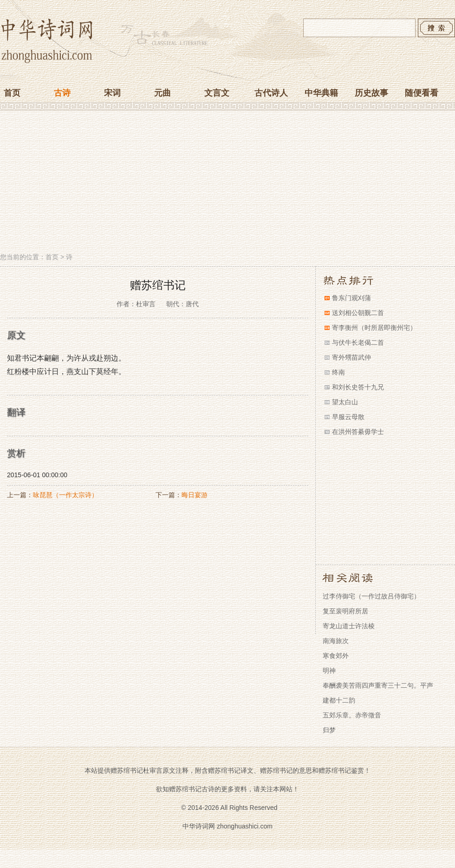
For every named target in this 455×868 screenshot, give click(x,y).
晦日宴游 (195, 495)
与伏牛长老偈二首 (358, 342)
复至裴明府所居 (345, 611)
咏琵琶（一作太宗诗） (65, 495)
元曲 (162, 93)
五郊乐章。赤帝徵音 (352, 715)
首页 (12, 93)
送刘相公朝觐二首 (358, 313)
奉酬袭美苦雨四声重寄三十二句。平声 (378, 685)
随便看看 (422, 93)
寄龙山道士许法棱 (349, 626)
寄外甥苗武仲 (351, 357)
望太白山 (345, 402)
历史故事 (371, 93)
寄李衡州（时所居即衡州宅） (374, 328)
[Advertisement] (227, 183)
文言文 (217, 93)
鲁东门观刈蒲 (351, 298)
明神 (329, 671)
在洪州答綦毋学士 (358, 432)
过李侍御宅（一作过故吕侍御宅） (371, 596)
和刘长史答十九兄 (358, 387)
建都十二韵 (339, 700)
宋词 (112, 93)
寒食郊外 (336, 656)
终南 (338, 372)
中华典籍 (321, 93)
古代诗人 (271, 93)
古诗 (62, 93)
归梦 (329, 730)
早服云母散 (348, 417)
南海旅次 (336, 641)
